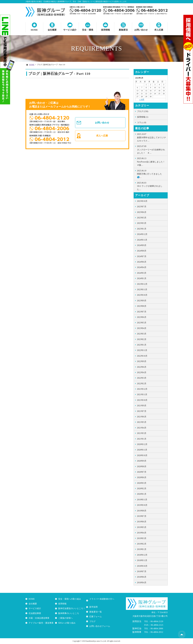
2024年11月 (142, 240)
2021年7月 (142, 411)
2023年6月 (142, 317)
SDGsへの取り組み (67, 623)
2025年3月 (142, 223)
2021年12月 (142, 389)
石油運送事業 (35, 613)
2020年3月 (142, 483)
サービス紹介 (70, 30)
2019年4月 (142, 533)
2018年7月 (142, 571)
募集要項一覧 (95, 608)
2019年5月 (142, 527)
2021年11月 (142, 395)
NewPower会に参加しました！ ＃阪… (152, 162)
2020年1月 (142, 494)
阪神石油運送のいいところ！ (72, 608)
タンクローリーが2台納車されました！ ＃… (152, 149)
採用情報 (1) (143, 117)
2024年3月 (142, 273)
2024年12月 (142, 234)
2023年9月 (142, 301)
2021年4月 (142, 428)
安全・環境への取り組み (69, 599)
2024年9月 (142, 245)
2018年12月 (142, 555)
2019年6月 (142, 522)
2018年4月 (142, 583)
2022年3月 (142, 378)
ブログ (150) (143, 111)
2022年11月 (142, 350)
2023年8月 (142, 306)
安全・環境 (88, 30)
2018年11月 (142, 560)
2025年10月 (142, 201)
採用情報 (105, 30)
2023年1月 (142, 345)
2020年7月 (142, 472)
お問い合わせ (141, 30)
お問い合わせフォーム (100, 623)
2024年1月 (142, 278)
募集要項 (123, 30)
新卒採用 (93, 604)
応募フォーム (95, 613)
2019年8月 (142, 511)
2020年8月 (142, 467)
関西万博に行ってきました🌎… (152, 174)
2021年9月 (142, 406)
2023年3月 (142, 334)
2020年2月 (142, 489)
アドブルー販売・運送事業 (41, 623)
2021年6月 (142, 417)
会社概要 (52, 30)
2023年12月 (142, 284)
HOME (34, 30)
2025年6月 (142, 212)
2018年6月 (142, 577)
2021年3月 (142, 433)
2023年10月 (142, 295)
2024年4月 (142, 267)
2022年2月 (142, 384)
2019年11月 (142, 500)
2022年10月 (142, 356)
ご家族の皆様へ (65, 618)
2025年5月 (142, 218)
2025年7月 (142, 207)
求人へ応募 (102, 136)
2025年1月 (142, 229)
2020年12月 (142, 444)
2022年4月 (142, 372)
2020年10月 (142, 455)
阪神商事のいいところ (68, 613)
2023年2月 (142, 339)
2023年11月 (142, 290)
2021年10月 (142, 400)
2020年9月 (142, 461)
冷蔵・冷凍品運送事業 (39, 618)
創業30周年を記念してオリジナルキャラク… (152, 137)
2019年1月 (142, 549)
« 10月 (142, 99)
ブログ (92, 618)
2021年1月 (142, 439)
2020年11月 (142, 450)
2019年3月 (142, 538)
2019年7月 (142, 516)
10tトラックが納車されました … (152, 186)
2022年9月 (142, 361)
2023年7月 (142, 312)
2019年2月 (142, 544)
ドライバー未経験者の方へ (102, 599)
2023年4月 (142, 328)
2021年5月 (142, 422)
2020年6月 (142, 477)
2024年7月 (142, 256)
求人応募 (159, 30)
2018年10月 (142, 566)
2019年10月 (142, 505)
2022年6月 (142, 367)
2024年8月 (142, 251)
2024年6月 (142, 262)
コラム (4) (142, 122)
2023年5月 (142, 323)
